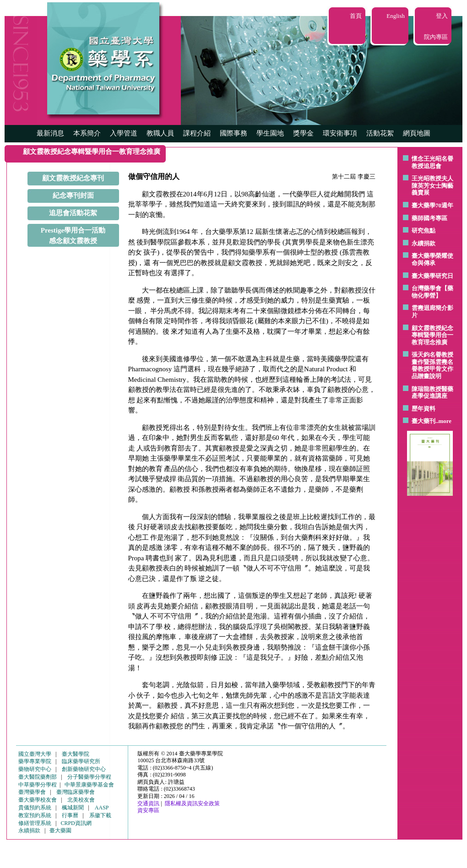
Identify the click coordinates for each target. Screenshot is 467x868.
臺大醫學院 (76, 754)
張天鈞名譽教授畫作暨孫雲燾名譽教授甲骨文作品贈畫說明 (432, 365)
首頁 (356, 16)
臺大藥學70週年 (432, 205)
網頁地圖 (417, 133)
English (396, 16)
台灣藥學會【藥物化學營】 (432, 292)
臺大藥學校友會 (38, 800)
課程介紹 (197, 133)
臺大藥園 (60, 830)
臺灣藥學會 (32, 792)
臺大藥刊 (424, 421)
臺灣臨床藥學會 (76, 792)
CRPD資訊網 (76, 823)
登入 (442, 16)
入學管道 (124, 133)
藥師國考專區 (429, 218)
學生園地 (270, 133)
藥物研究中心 (35, 769)
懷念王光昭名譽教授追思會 (432, 162)
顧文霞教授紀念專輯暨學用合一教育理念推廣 (432, 335)
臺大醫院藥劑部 (38, 777)
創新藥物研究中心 (84, 769)
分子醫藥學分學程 (89, 777)
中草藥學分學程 (38, 785)
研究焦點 (424, 231)
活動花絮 (380, 133)
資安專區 (148, 810)
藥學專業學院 (35, 761)
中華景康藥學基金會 (89, 785)
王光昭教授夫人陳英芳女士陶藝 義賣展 (432, 185)
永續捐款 (424, 243)
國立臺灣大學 (35, 754)
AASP (102, 808)
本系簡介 (87, 133)
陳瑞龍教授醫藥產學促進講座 (432, 393)
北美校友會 (81, 800)
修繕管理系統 (35, 823)
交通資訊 (148, 803)
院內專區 (436, 37)
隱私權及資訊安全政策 (192, 803)
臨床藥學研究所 (81, 761)
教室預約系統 (35, 815)
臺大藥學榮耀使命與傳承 (432, 259)
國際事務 (233, 133)
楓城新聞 (73, 808)
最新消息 (50, 133)
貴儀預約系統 (35, 808)
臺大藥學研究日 (432, 276)
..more (443, 421)
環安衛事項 (340, 133)
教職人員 (160, 133)
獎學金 (303, 133)
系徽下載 (100, 815)
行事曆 (70, 815)
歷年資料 (424, 409)
